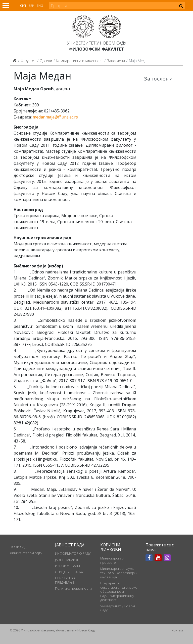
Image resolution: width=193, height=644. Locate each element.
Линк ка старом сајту (26, 553)
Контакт (177, 630)
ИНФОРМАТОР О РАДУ (73, 553)
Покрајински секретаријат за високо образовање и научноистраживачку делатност (119, 591)
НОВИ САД (18, 547)
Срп (23, 6)
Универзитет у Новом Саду (97, 43)
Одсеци (46, 61)
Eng (40, 6)
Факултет (28, 61)
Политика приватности (73, 588)
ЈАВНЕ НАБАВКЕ (67, 560)
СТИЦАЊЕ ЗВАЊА (69, 572)
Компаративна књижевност (80, 61)
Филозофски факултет (96, 49)
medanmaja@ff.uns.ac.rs (55, 117)
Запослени (116, 61)
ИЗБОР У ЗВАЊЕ (68, 566)
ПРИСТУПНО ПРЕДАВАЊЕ (65, 580)
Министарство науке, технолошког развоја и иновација (119, 573)
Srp (31, 6)
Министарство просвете (112, 560)
